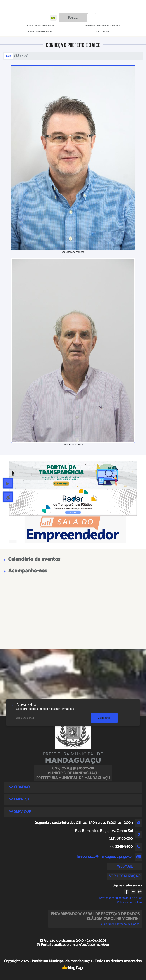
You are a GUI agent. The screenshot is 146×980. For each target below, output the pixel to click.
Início (8, 56)
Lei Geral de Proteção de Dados (120, 924)
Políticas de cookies (130, 902)
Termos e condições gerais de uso (121, 898)
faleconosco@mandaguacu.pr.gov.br (105, 857)
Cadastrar (104, 718)
